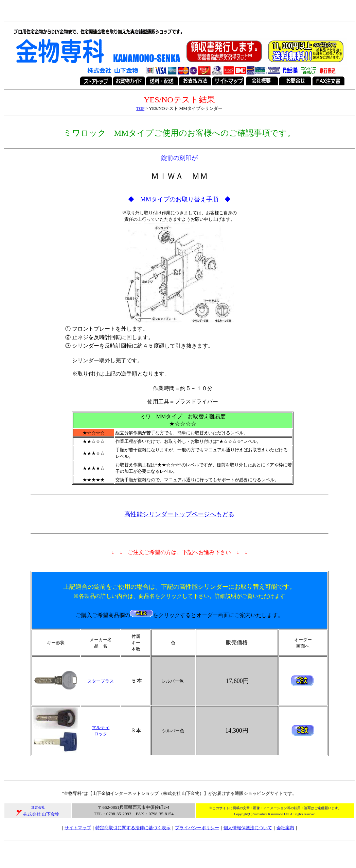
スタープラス (101, 681)
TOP (140, 108)
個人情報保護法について (248, 828)
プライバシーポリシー (197, 828)
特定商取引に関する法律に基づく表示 (133, 828)
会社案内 (285, 828)
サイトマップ (78, 828)
